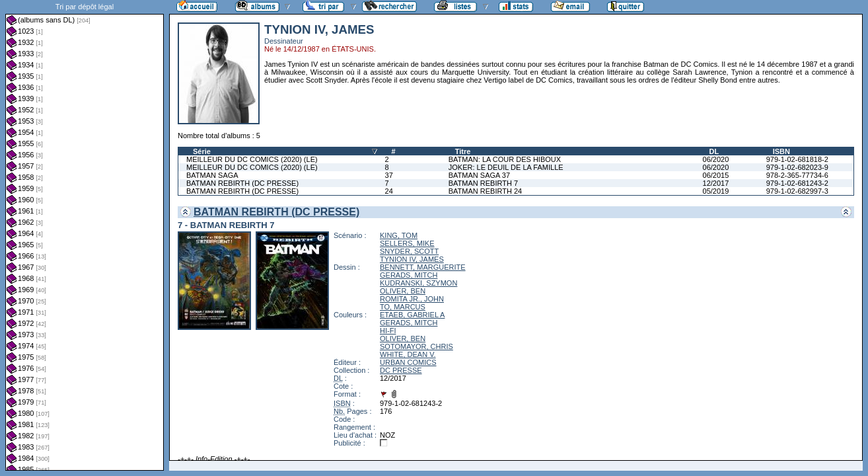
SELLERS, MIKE (407, 243)
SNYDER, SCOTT (409, 251)
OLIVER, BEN (403, 291)
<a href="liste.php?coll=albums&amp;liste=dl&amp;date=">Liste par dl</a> (85, 235)
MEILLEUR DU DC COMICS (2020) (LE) (252, 159)
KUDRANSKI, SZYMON (418, 283)
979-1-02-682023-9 (797, 167)
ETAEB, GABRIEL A (412, 315)
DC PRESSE (401, 370)
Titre (463, 151)
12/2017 (716, 183)
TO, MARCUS (403, 307)
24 (389, 191)
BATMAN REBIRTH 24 (485, 191)
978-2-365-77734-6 (797, 175)
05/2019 (716, 191)
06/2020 (716, 159)
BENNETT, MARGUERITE (423, 267)
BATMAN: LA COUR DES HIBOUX (505, 159)
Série (202, 151)
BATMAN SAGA (212, 175)
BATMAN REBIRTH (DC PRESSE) (242, 183)
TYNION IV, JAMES (412, 259)
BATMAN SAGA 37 (479, 175)
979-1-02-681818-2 (797, 159)
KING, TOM (399, 235)
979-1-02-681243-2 (797, 183)
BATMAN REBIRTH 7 (483, 183)
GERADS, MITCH (409, 275)
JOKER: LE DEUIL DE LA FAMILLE (506, 167)
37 (389, 175)
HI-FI (388, 331)
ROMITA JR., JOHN (412, 299)
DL (714, 151)
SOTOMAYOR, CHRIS (416, 346)
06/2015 (716, 175)
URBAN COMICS (408, 362)
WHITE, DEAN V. (408, 354)
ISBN (781, 151)
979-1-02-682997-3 (797, 191)
